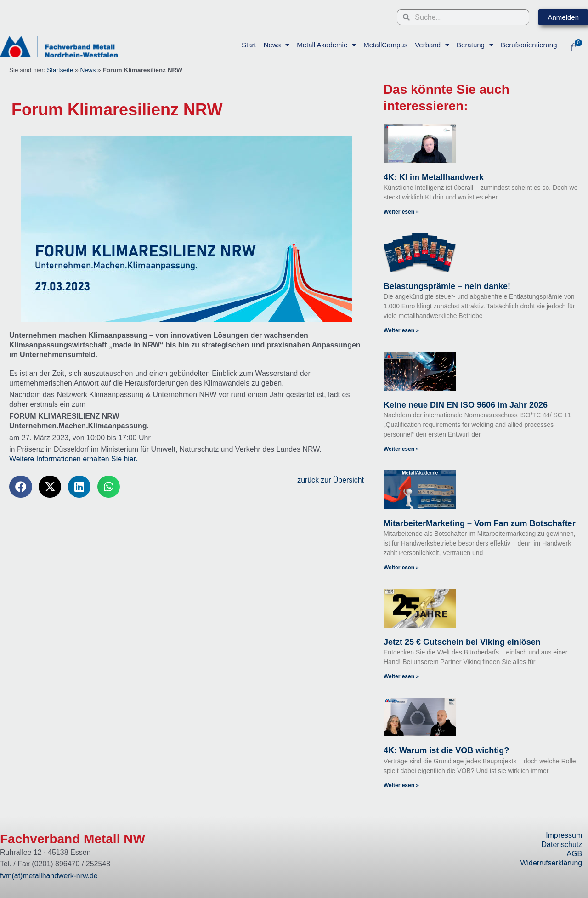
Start (249, 45)
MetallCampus (385, 45)
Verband (432, 45)
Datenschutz (562, 844)
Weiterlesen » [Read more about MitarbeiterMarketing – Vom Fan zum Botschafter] (401, 568)
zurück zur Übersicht (330, 480)
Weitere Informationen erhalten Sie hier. (74, 459)
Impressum (564, 835)
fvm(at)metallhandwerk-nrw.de (49, 876)
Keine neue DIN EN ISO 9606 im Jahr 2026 (466, 405)
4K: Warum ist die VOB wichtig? (446, 751)
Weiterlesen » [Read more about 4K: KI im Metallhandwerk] (401, 212)
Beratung (475, 45)
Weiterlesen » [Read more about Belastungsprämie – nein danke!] (401, 330)
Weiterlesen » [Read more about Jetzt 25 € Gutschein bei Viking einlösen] (401, 677)
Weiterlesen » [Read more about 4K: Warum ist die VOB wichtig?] (401, 786)
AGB (574, 854)
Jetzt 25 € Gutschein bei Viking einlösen (462, 642)
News (276, 45)
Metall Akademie (326, 45)
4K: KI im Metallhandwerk (434, 177)
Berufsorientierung (529, 45)
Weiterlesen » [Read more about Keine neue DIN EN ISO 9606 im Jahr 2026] (401, 449)
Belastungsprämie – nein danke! (447, 286)
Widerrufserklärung (551, 863)
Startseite (60, 70)
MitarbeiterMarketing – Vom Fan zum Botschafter (480, 523)
